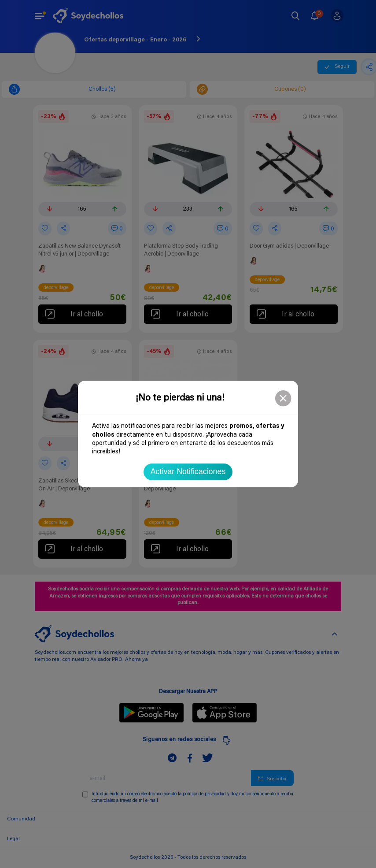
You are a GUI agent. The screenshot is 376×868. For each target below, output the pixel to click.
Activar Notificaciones (188, 471)
